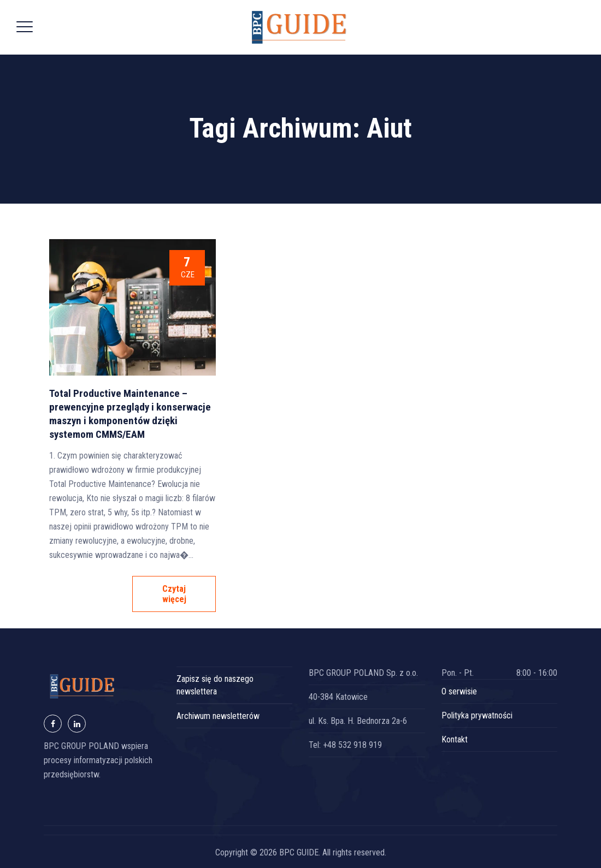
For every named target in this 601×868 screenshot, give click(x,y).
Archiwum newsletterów (218, 716)
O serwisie (459, 691)
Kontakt (455, 739)
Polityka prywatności (477, 715)
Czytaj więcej (174, 594)
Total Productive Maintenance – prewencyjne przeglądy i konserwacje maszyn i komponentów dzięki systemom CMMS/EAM (130, 414)
